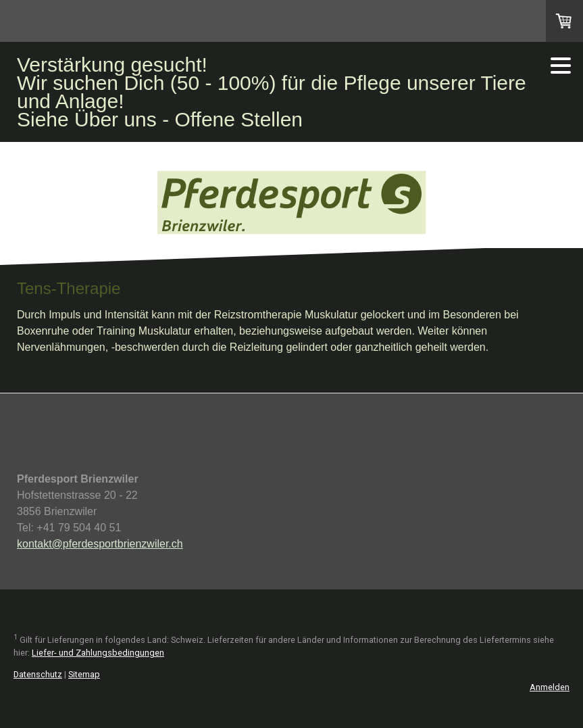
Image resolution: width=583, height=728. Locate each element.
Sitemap (84, 674)
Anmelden (550, 687)
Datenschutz (38, 674)
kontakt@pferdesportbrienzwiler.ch (100, 544)
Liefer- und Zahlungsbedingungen (98, 653)
